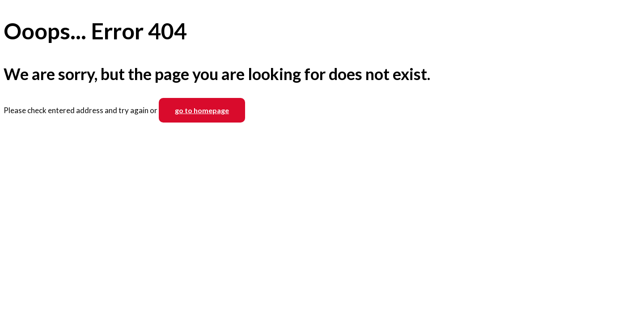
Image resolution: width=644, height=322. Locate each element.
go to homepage (202, 110)
